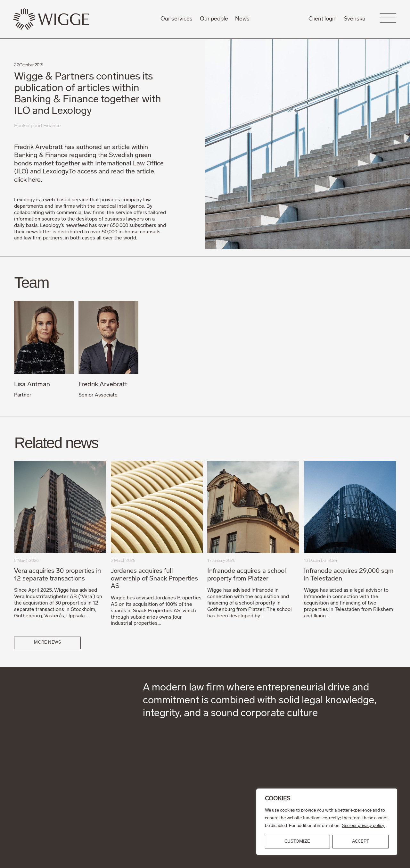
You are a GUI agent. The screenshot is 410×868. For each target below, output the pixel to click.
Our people (214, 19)
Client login (323, 19)
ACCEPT (361, 842)
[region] (327, 822)
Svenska (355, 19)
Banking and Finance (38, 126)
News (242, 19)
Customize (297, 842)
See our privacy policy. (364, 826)
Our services (176, 19)
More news (48, 643)
